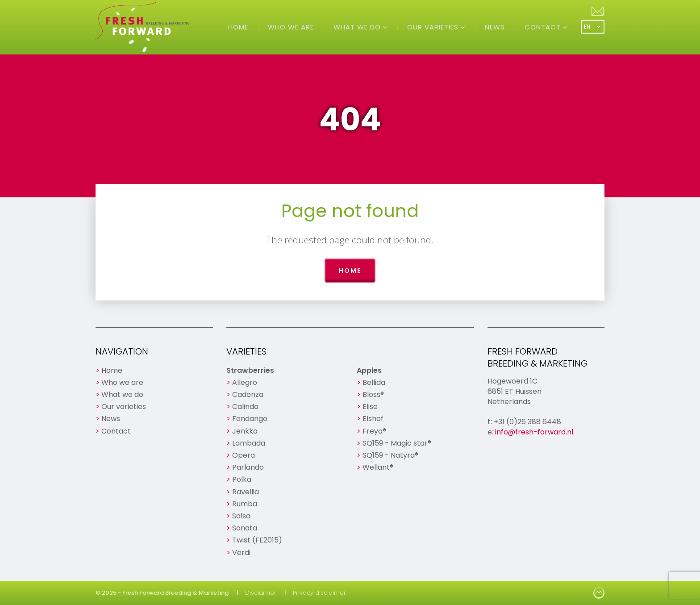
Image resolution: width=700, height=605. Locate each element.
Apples (369, 370)
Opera (244, 455)
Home (238, 27)
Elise (370, 407)
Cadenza (248, 394)
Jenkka (245, 431)
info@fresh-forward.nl (534, 432)
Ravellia (246, 492)
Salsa (241, 516)
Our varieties (434, 27)
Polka (242, 479)
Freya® (374, 431)
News (495, 27)
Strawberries (250, 370)
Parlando (248, 467)
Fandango (250, 419)
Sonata (245, 528)
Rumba (245, 504)
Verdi (241, 553)
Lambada (249, 443)
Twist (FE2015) (257, 540)
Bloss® (373, 394)
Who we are (291, 27)
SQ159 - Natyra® (390, 455)
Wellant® (378, 467)
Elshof (373, 419)
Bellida (374, 382)
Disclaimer (261, 593)
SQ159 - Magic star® (397, 443)
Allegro (245, 382)
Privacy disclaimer (319, 593)
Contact (544, 27)
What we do (358, 27)
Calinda (245, 407)
